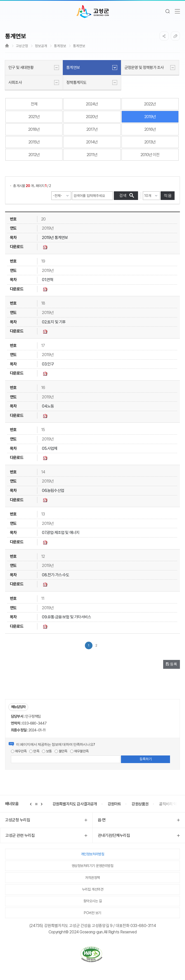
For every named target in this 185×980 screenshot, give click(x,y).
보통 (47, 751)
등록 (172, 664)
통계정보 (60, 46)
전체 (34, 104)
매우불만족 (79, 751)
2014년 (92, 142)
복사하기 (175, 36)
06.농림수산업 (53, 491)
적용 (168, 196)
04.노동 (48, 406)
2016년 (150, 129)
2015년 (34, 142)
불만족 (61, 751)
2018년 (34, 129)
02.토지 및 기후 (54, 322)
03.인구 (48, 364)
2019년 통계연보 (55, 238)
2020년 (92, 117)
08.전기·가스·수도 (56, 575)
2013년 (150, 142)
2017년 (92, 129)
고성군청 (22, 46)
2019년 (150, 117)
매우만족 (19, 751)
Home (7, 46)
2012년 (34, 155)
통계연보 (79, 46)
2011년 (92, 155)
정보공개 (41, 46)
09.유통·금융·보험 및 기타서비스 (66, 617)
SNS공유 (164, 36)
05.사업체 (50, 448)
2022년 (150, 104)
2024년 (92, 104)
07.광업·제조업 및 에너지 (61, 533)
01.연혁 (48, 280)
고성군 (93, 12)
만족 (34, 751)
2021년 (34, 117)
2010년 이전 (150, 155)
